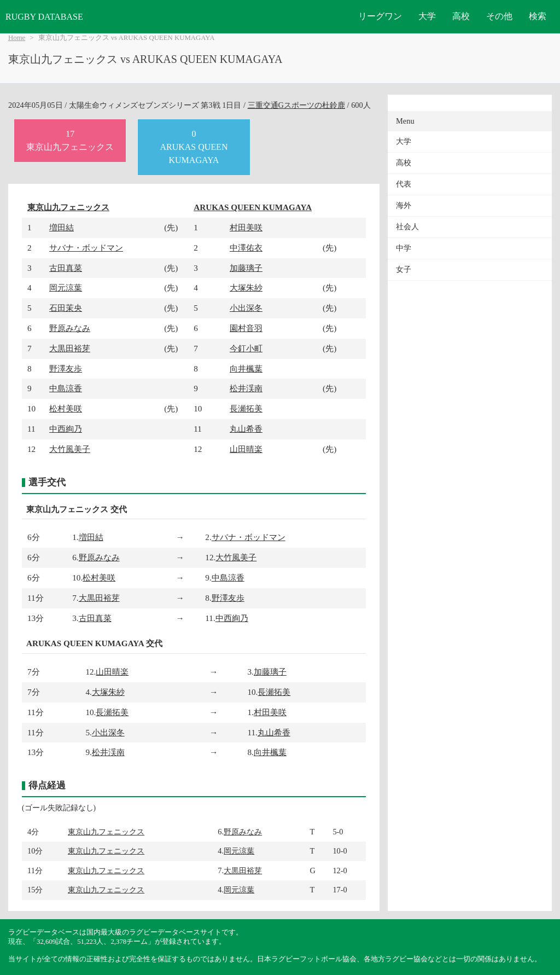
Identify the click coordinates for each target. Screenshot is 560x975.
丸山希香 (246, 429)
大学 (427, 16)
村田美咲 (246, 227)
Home (17, 38)
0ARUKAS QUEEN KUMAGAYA (194, 147)
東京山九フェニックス (68, 207)
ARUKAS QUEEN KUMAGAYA (253, 207)
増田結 (62, 227)
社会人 (407, 227)
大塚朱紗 (246, 288)
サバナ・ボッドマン (86, 248)
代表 (404, 184)
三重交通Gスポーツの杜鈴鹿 (296, 105)
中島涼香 (66, 388)
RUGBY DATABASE (44, 17)
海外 (404, 205)
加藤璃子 (246, 268)
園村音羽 (246, 328)
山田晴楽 (246, 449)
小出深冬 (246, 308)
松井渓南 (246, 388)
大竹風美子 (70, 449)
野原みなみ (70, 328)
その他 (499, 16)
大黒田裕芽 (70, 348)
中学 (404, 248)
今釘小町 (246, 348)
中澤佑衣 (246, 248)
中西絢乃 (66, 429)
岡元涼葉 (66, 288)
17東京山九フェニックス (70, 140)
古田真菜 (66, 268)
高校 (461, 16)
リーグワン (380, 16)
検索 (538, 16)
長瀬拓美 (246, 408)
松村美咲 (66, 408)
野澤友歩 (66, 368)
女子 (404, 269)
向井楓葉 (246, 368)
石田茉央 (66, 308)
